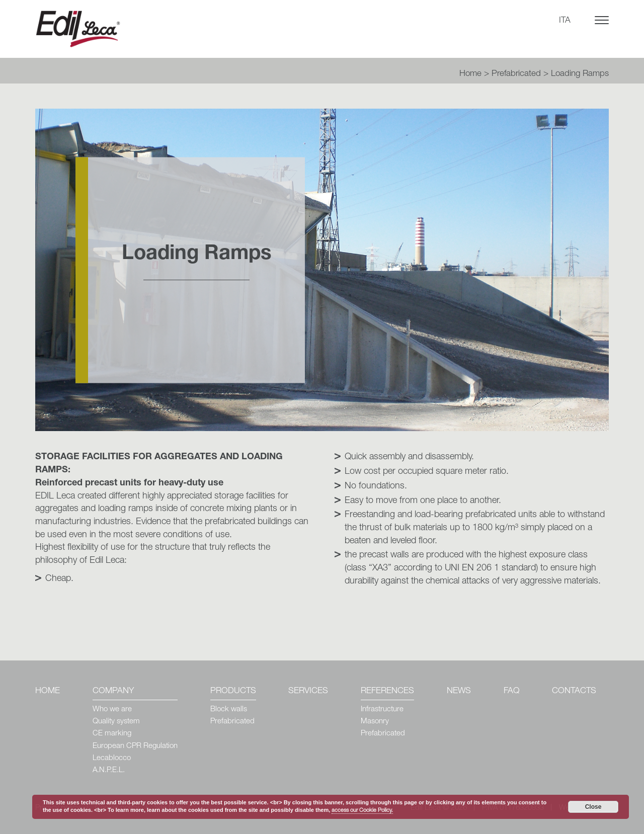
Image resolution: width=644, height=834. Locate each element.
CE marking (112, 734)
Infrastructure (382, 710)
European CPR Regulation (135, 746)
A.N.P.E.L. (109, 770)
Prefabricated (516, 74)
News (459, 691)
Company (113, 691)
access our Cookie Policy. (362, 811)
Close (593, 807)
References (387, 691)
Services (308, 691)
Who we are (112, 710)
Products (233, 691)
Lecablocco (112, 758)
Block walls (229, 710)
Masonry (375, 722)
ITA (565, 21)
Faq (512, 691)
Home (470, 74)
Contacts (574, 691)
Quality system (116, 722)
